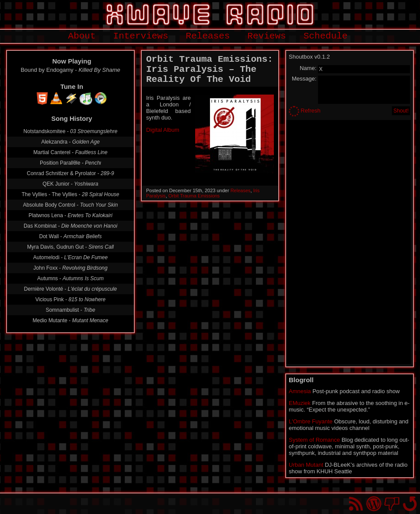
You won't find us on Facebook (392, 504)
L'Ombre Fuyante (311, 421)
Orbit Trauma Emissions (194, 196)
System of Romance (314, 440)
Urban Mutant (306, 465)
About (82, 36)
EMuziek (300, 403)
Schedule (326, 36)
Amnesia (300, 391)
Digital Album (163, 130)
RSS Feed (356, 504)
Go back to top (410, 504)
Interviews (141, 36)
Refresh (311, 111)
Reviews (266, 36)
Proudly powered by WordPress (374, 504)
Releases (208, 36)
